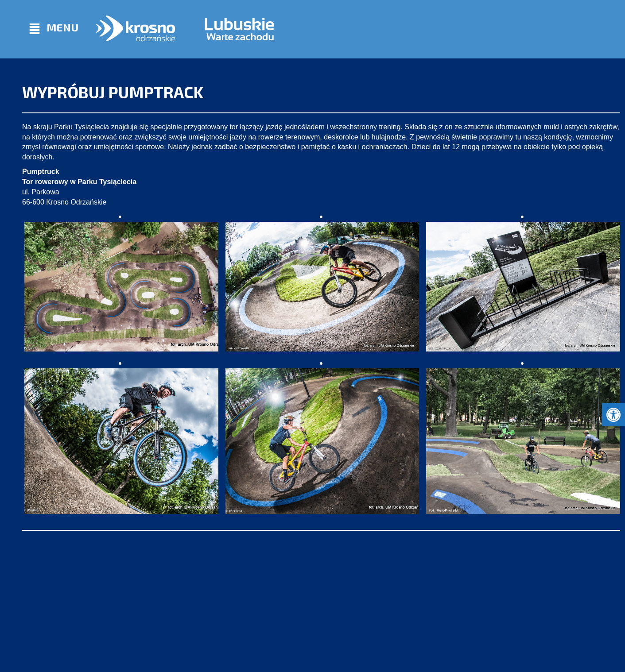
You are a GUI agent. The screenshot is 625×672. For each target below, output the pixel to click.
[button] (613, 415)
